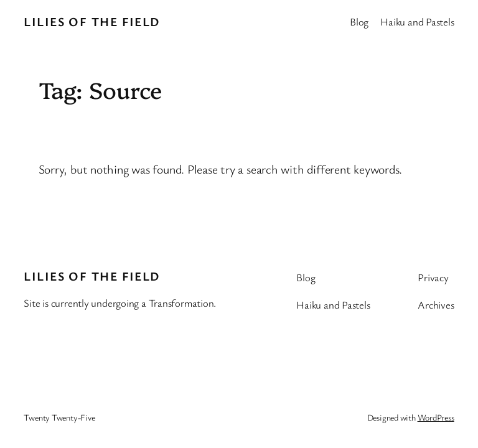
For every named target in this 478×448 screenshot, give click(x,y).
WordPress (436, 417)
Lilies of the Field (92, 21)
